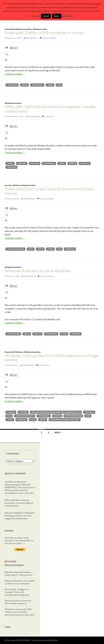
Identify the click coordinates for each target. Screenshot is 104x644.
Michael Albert (32, 38)
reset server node (73, 416)
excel (31, 249)
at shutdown (14, 334)
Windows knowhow (23, 29)
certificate (12, 85)
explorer (22, 163)
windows (12, 167)
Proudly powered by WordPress (45, 640)
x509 (59, 85)
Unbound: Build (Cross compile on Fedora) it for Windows (20, 582)
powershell (37, 85)
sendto (73, 163)
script (50, 85)
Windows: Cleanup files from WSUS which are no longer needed (52, 358)
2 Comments (44, 365)
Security (8, 185)
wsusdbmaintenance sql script (65, 420)
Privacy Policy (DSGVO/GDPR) (17, 640)
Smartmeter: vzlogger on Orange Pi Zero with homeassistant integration (17, 592)
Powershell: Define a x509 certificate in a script (44, 33)
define (25, 85)
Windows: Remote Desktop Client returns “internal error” (19, 574)
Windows (17, 185)
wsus (33, 420)
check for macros (16, 249)
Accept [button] (46, 16)
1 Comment (49, 116)
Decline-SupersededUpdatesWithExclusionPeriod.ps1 (56, 412)
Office (41, 249)
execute (38, 334)
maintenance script (25, 416)
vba (60, 249)
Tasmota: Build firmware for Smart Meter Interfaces (18, 602)
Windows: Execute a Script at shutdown (38, 271)
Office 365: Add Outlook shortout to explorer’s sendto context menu (50, 109)
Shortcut (85, 163)
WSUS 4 (43, 420)
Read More (68, 16)
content (23, 412)
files (9, 416)
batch (27, 334)
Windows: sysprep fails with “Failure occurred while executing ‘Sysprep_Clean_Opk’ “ (20, 612)
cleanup (11, 412)
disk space (89, 412)
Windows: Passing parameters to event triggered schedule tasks (19, 503)
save (88, 416)
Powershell (9, 29)
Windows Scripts (40, 29)
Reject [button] (57, 16)
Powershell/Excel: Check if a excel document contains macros (49, 191)
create (10, 163)
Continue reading (15, 74)
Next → (59, 432)
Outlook (35, 163)
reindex (57, 416)
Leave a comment (49, 38)
